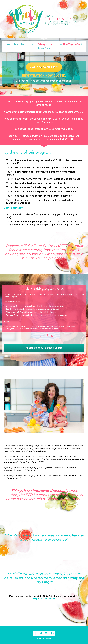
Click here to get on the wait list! (44, 348)
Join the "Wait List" (44, 67)
